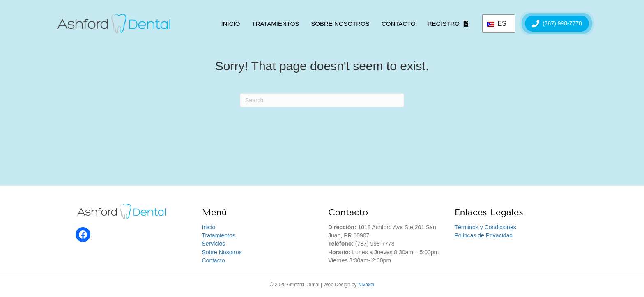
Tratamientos (275, 24)
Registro (444, 24)
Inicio (230, 24)
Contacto (399, 24)
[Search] (322, 100)
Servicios (214, 244)
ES (497, 24)
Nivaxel (366, 285)
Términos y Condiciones (485, 227)
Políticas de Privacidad (484, 235)
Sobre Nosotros (340, 24)
